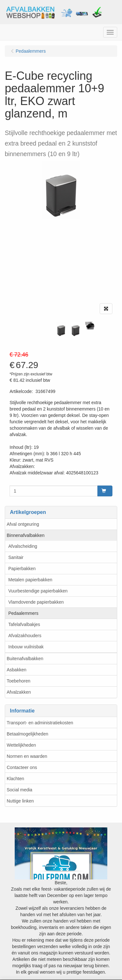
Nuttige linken (20, 801)
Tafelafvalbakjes (24, 624)
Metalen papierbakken (30, 580)
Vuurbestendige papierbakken (38, 591)
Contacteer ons (22, 767)
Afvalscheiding (23, 546)
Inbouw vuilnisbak (26, 647)
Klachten (15, 779)
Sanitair (16, 557)
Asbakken (16, 670)
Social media (19, 790)
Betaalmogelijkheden (27, 734)
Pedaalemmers (23, 613)
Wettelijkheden (21, 745)
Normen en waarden (27, 756)
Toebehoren (19, 681)
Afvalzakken (19, 692)
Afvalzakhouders (25, 636)
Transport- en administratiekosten (40, 723)
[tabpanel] (61, 329)
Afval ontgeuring (23, 524)
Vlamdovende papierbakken (36, 602)
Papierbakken (22, 569)
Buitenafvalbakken (25, 659)
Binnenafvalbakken (26, 535)
